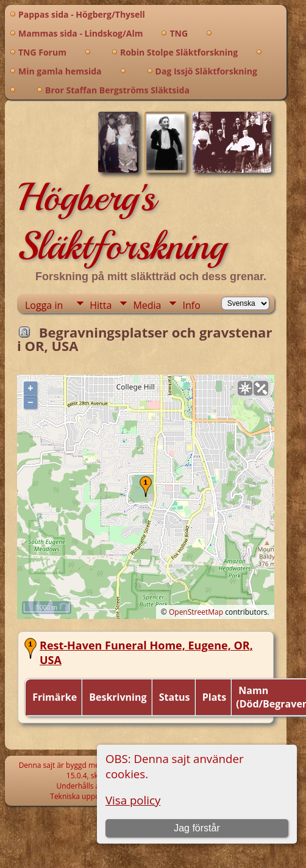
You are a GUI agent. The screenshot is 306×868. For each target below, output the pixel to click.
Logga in (44, 305)
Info (191, 305)
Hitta (101, 305)
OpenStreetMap (196, 612)
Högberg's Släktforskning (122, 222)
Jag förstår (197, 828)
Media (147, 305)
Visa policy (133, 800)
